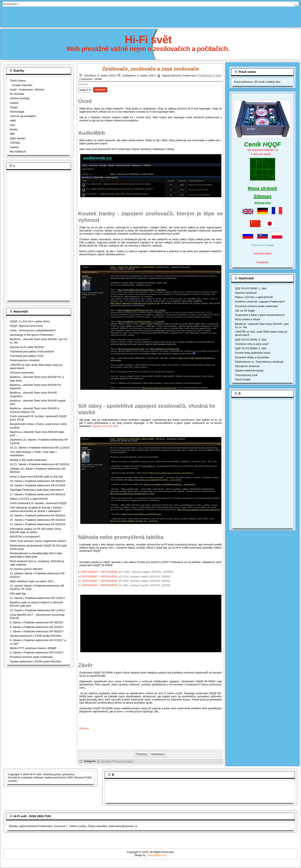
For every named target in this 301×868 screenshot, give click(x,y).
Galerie (14, 103)
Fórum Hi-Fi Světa (262, 245)
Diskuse (84, 728)
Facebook (262, 262)
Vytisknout (205, 76)
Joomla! (13, 777)
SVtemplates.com (157, 855)
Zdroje (14, 107)
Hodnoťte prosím (78, 86)
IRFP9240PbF (109, 572)
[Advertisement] (150, 16)
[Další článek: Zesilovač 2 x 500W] (158, 754)
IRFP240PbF (90, 572)
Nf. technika (17, 94)
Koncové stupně (123, 761)
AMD (13, 121)
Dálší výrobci (18, 138)
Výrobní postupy (20, 98)
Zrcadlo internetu (22, 85)
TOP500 (15, 143)
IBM (12, 134)
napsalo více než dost (105, 426)
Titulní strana (18, 81)
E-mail (217, 76)
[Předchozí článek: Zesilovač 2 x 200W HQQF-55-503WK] (142, 754)
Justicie (14, 147)
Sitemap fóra (262, 203)
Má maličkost (18, 152)
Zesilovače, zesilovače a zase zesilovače (150, 69)
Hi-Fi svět (148, 39)
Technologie (17, 112)
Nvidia (14, 129)
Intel (12, 125)
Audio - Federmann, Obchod (27, 90)
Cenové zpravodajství (23, 116)
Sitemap (263, 196)
